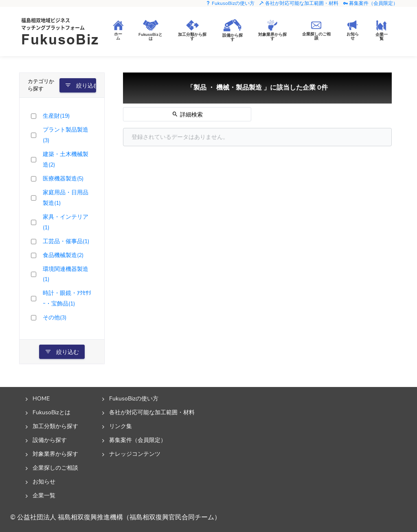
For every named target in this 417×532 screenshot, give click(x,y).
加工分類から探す (55, 426)
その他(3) (55, 317)
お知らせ (44, 481)
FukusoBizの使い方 (230, 3)
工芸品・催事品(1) (66, 241)
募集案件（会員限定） (370, 3)
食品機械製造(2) (63, 255)
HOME (41, 398)
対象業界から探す (55, 454)
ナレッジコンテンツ (135, 454)
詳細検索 (187, 114)
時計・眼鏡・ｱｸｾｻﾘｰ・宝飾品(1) (67, 298)
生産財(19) (56, 116)
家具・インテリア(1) (66, 222)
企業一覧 (44, 495)
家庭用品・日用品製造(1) (66, 198)
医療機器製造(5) (63, 178)
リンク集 (121, 426)
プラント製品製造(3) (66, 135)
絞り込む (80, 86)
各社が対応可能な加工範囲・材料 (299, 3)
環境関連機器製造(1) (66, 274)
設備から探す (50, 440)
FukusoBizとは (52, 412)
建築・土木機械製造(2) (66, 159)
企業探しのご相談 (55, 468)
